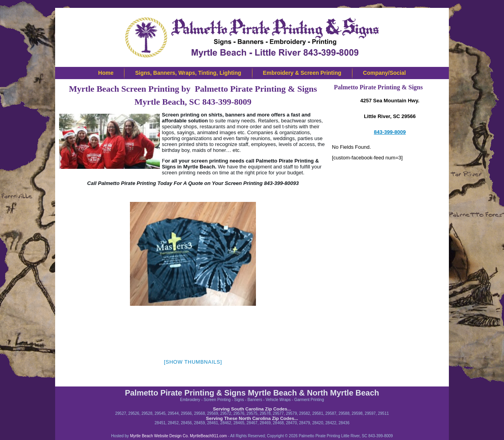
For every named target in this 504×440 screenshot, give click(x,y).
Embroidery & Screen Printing (302, 73)
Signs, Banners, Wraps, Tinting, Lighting (188, 73)
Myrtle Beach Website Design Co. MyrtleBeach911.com (178, 436)
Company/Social (384, 73)
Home (106, 73)
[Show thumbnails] (193, 362)
